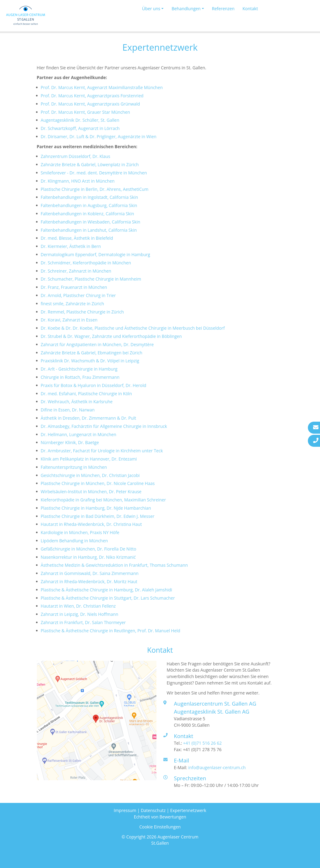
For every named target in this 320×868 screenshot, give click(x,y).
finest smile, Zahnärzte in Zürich (72, 304)
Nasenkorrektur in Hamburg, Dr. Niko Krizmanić (88, 557)
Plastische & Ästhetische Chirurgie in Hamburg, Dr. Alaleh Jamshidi (106, 590)
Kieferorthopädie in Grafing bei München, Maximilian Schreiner (103, 500)
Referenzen (223, 9)
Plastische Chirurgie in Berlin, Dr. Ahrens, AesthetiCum (95, 189)
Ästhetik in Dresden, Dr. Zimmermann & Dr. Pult (88, 418)
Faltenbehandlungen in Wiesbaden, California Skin (90, 222)
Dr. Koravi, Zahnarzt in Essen (69, 320)
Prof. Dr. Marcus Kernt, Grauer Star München (85, 112)
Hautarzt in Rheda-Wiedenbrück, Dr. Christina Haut (91, 524)
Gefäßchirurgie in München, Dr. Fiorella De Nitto (88, 549)
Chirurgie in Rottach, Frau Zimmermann (80, 377)
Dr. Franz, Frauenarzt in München (74, 287)
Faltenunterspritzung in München (74, 467)
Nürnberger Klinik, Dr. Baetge (70, 442)
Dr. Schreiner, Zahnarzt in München (76, 271)
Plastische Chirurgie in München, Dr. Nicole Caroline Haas (98, 483)
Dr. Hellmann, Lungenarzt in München (78, 434)
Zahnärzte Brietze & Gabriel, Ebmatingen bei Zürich (91, 353)
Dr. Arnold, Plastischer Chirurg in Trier (78, 295)
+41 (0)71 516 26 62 (202, 743)
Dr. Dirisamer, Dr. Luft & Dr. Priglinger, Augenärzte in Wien (99, 137)
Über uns (151, 9)
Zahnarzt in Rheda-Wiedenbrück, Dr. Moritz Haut (90, 582)
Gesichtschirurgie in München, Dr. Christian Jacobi (90, 475)
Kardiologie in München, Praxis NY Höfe (80, 532)
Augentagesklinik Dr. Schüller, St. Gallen (80, 120)
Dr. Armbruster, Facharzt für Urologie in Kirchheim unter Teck (102, 451)
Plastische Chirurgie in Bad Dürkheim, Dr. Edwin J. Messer (98, 516)
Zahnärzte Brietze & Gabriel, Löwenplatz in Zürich (90, 165)
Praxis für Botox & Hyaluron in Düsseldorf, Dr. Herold (93, 385)
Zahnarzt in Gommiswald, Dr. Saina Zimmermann (90, 573)
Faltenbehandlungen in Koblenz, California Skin (87, 214)
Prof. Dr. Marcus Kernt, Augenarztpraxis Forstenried (92, 96)
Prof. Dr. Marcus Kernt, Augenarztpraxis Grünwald (90, 104)
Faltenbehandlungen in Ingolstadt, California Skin (89, 197)
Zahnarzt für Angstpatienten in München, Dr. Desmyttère (97, 344)
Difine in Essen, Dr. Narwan (68, 410)
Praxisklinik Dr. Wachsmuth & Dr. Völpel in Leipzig (90, 361)
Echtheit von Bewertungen (160, 817)
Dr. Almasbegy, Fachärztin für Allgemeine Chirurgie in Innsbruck (104, 426)
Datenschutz (153, 810)
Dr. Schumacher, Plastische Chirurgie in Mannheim (91, 279)
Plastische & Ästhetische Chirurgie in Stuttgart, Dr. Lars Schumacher (108, 598)
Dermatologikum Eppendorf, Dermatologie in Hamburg (95, 254)
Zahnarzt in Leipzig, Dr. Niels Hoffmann (79, 614)
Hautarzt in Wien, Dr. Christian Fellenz (78, 606)
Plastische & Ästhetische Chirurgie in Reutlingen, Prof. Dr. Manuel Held (110, 631)
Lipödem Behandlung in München (74, 541)
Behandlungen (186, 9)
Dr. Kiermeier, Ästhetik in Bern (71, 246)
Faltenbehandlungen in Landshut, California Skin (89, 230)
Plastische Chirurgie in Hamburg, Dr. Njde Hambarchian (96, 508)
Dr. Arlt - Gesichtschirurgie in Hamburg (79, 369)
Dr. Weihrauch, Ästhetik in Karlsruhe (77, 402)
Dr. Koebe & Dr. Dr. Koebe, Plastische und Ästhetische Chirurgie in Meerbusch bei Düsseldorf (133, 328)
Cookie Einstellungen (160, 827)
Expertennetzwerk (188, 810)
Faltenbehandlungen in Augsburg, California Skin (89, 205)
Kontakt (250, 9)
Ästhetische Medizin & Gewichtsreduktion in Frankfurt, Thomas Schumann (114, 565)
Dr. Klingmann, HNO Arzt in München (78, 181)
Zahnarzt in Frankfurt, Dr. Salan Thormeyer (83, 622)
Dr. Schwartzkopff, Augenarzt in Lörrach (80, 128)
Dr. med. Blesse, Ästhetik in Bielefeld (77, 238)
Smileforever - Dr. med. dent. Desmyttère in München (94, 173)
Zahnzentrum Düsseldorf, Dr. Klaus (75, 156)
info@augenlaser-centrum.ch (217, 767)
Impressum (125, 810)
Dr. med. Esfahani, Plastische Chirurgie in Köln (86, 394)
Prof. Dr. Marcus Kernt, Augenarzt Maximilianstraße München (102, 87)
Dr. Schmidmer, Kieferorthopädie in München (86, 263)
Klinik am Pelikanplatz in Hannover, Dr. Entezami (89, 459)
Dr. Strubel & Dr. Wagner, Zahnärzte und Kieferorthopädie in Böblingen (111, 336)
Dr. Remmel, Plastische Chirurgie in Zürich (82, 312)
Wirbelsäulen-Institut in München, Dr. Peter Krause (91, 492)
